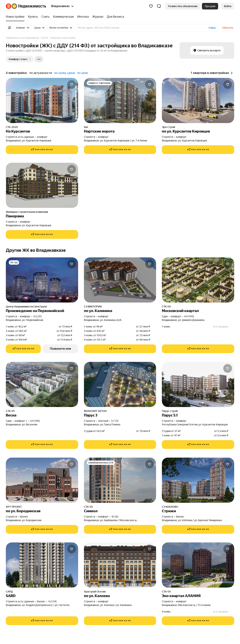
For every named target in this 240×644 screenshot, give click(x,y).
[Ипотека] (83, 17)
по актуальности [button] (41, 73)
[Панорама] (42, 185)
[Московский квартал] (198, 280)
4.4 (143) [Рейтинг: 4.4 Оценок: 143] (189, 316)
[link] (228, 6)
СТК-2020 (12, 127)
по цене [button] (83, 73)
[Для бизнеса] (115, 17)
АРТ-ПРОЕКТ (14, 507)
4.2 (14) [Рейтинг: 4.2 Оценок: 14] (52, 601)
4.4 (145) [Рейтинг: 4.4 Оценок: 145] (35, 421)
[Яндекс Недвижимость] (29, 6)
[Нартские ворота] (120, 100)
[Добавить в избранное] (72, 84)
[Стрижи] (198, 480)
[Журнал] (98, 17)
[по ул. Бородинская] (42, 480)
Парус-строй (170, 411)
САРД (9, 592)
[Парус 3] (120, 384)
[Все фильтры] (9, 28)
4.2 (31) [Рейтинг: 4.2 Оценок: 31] (38, 316)
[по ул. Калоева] (120, 565)
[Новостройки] (16, 17)
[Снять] (46, 17)
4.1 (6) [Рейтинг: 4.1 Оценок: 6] (115, 517)
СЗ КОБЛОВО (170, 507)
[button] (159, 6)
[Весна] (42, 384)
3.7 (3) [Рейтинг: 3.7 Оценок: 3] (115, 421)
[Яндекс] (9, 6)
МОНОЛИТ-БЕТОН (95, 411)
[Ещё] (39, 59)
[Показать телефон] (42, 150)
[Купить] (33, 17)
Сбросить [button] (228, 28)
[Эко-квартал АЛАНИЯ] (198, 565)
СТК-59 (166, 307)
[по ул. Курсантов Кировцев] (198, 100)
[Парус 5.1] (198, 384)
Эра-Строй (168, 127)
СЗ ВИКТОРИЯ (93, 307)
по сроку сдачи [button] (65, 73)
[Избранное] (151, 6)
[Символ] (120, 480)
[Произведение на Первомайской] (42, 280)
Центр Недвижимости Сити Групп (26, 307)
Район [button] (212, 28)
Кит (86, 127)
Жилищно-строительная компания (27, 212)
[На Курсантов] (42, 100)
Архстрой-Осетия (95, 592)
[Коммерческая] (63, 17)
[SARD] (42, 565)
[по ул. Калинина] (120, 280)
